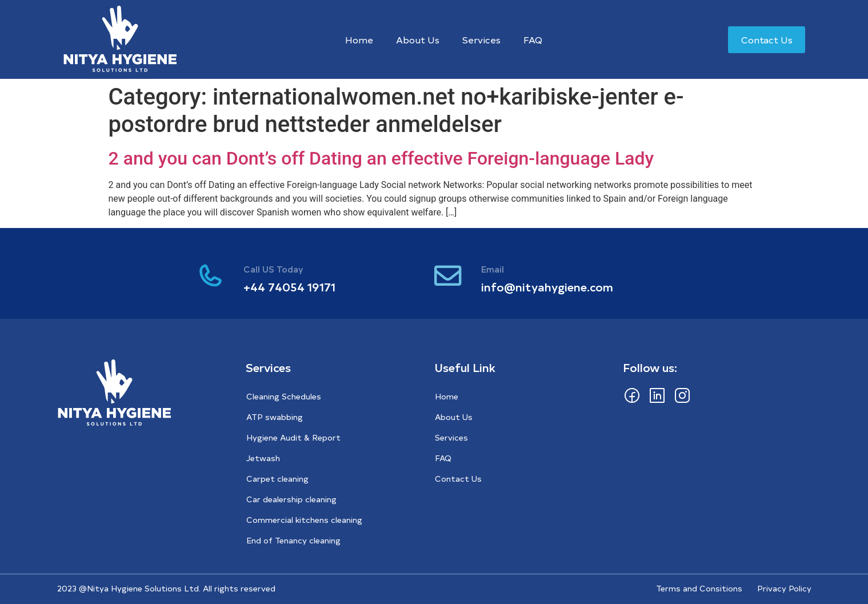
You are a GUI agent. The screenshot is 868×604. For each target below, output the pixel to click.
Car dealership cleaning (291, 499)
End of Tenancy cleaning (293, 540)
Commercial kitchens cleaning (304, 520)
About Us (418, 39)
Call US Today (275, 269)
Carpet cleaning (277, 479)
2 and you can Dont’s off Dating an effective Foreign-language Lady (381, 158)
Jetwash (263, 458)
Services (481, 39)
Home (359, 39)
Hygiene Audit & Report (293, 437)
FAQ (533, 39)
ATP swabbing (275, 417)
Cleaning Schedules (284, 396)
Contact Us (458, 479)
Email (494, 269)
